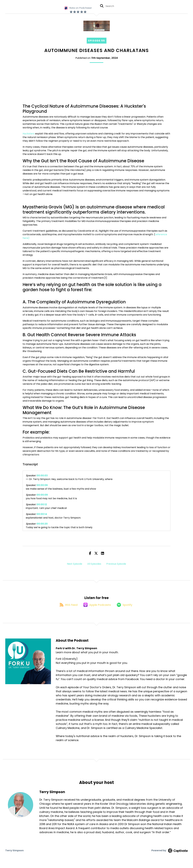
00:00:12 (42, 504)
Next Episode (75, 564)
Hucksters (29, 134)
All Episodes (94, 564)
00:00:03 (42, 476)
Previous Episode (116, 564)
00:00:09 (42, 495)
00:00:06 (42, 485)
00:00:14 (42, 514)
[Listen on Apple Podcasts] (96, 608)
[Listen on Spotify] (126, 608)
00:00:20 (42, 524)
